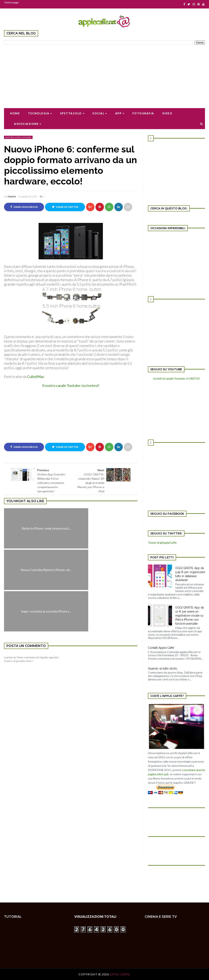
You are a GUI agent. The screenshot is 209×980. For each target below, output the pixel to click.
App (120, 113)
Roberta (12, 197)
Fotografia (143, 113)
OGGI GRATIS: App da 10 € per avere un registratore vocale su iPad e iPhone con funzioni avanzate (190, 616)
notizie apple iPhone (18, 137)
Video (167, 113)
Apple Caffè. (120, 974)
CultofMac (36, 377)
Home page (12, 2)
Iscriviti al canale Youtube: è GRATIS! (176, 378)
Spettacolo (72, 113)
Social (100, 113)
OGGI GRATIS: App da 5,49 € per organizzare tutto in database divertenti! (190, 574)
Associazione (28, 124)
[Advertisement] (104, 74)
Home (15, 113)
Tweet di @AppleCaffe (162, 543)
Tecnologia (40, 113)
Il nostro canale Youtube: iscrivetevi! (71, 385)
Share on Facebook (24, 207)
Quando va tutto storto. (163, 669)
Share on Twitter (65, 207)
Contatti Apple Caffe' (161, 648)
